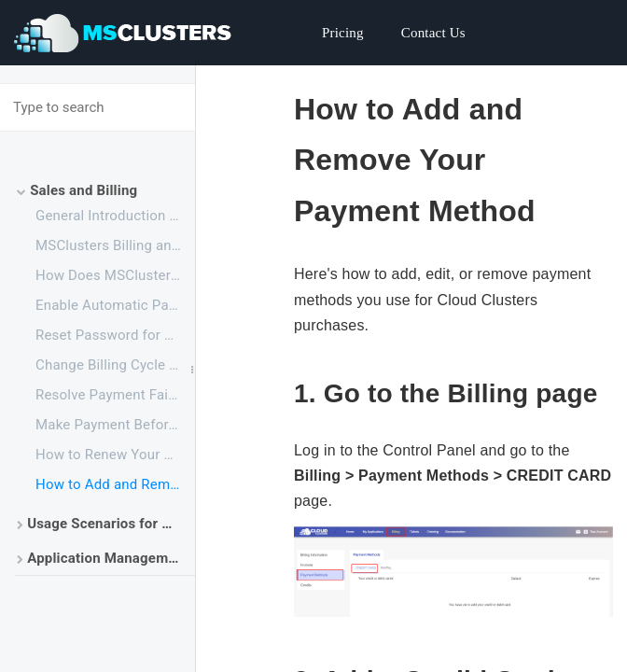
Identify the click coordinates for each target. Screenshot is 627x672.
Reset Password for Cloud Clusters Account (115, 335)
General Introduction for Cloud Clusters (115, 216)
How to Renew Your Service (115, 455)
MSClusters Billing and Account (115, 245)
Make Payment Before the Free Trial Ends (115, 425)
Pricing (343, 33)
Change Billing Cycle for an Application (115, 365)
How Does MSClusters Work (115, 275)
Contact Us (433, 33)
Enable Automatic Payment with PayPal (115, 305)
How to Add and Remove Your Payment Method (115, 484)
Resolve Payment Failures (115, 395)
